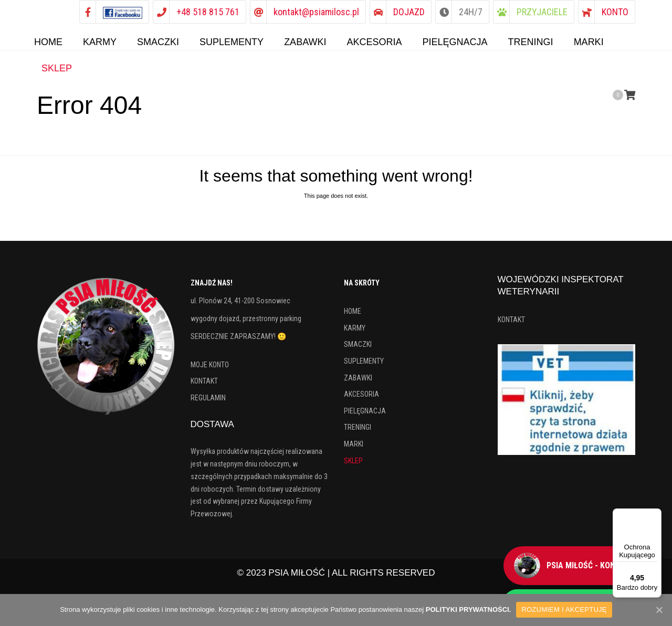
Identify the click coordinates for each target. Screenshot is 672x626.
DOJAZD (409, 12)
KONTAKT (204, 385)
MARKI (354, 448)
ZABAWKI (358, 382)
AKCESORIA (361, 398)
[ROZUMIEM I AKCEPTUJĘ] (659, 610)
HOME (353, 315)
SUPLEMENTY (364, 365)
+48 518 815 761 (208, 12)
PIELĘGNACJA (365, 415)
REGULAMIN (208, 402)
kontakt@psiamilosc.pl (316, 12)
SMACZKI (358, 348)
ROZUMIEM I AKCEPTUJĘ (564, 609)
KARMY (355, 332)
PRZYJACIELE (542, 12)
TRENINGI (358, 431)
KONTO (615, 12)
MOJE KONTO (210, 369)
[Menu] (655, 515)
